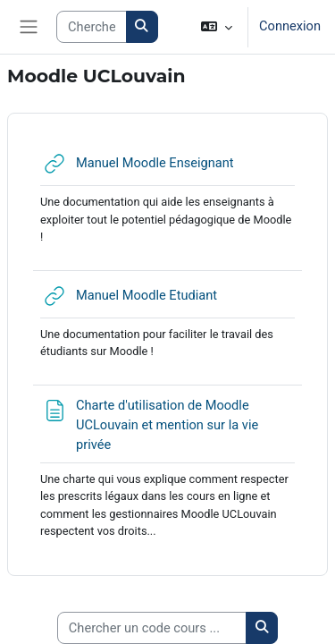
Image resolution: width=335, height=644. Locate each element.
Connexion (290, 26)
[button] (217, 27)
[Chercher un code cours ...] (152, 628)
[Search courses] (91, 27)
